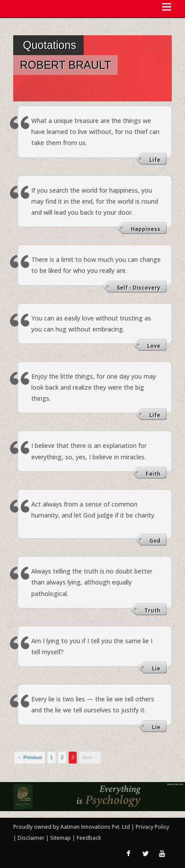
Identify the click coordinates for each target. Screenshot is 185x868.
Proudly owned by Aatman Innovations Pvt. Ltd (72, 827)
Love (154, 346)
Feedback (89, 838)
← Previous (30, 757)
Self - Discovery (139, 288)
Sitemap (61, 838)
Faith (153, 474)
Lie (156, 669)
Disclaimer (31, 838)
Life (155, 160)
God (155, 541)
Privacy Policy (152, 827)
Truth (152, 610)
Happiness (146, 229)
